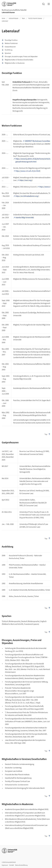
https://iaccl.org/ (26, 180)
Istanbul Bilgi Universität (24, 218)
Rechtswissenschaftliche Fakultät (14, 10)
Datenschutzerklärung (21, 865)
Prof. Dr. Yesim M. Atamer (35, 18)
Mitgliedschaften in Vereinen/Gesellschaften (17, 60)
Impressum (5, 865)
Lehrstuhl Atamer (8, 12)
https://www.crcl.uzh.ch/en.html (28, 171)
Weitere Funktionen (10, 43)
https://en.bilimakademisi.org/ (27, 196)
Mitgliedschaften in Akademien (13, 63)
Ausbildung (7, 50)
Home (3, 18)
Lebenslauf (5, 21)
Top (47, 434)
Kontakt (12, 865)
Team (23, 18)
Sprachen (6, 53)
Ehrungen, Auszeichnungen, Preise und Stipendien (20, 57)
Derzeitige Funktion (10, 40)
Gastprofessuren (9, 47)
